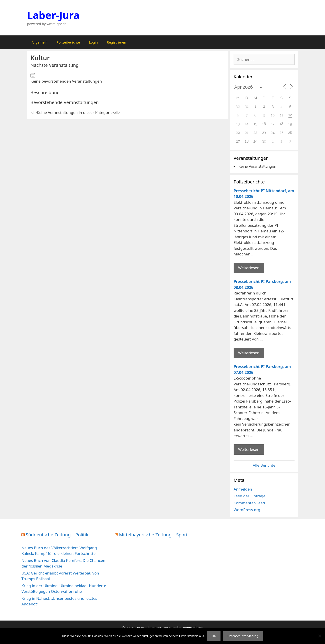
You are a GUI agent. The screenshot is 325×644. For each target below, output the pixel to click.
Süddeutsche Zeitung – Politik (57, 535)
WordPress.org (247, 510)
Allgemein (40, 42)
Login (93, 42)
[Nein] (319, 636)
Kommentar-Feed (249, 503)
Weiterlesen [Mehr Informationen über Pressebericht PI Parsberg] (249, 353)
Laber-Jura (53, 15)
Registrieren (116, 42)
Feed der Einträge (250, 496)
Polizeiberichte (68, 42)
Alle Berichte (264, 465)
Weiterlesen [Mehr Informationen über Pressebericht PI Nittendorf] (249, 268)
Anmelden (243, 489)
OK (214, 636)
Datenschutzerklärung (243, 636)
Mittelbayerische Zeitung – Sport (153, 535)
